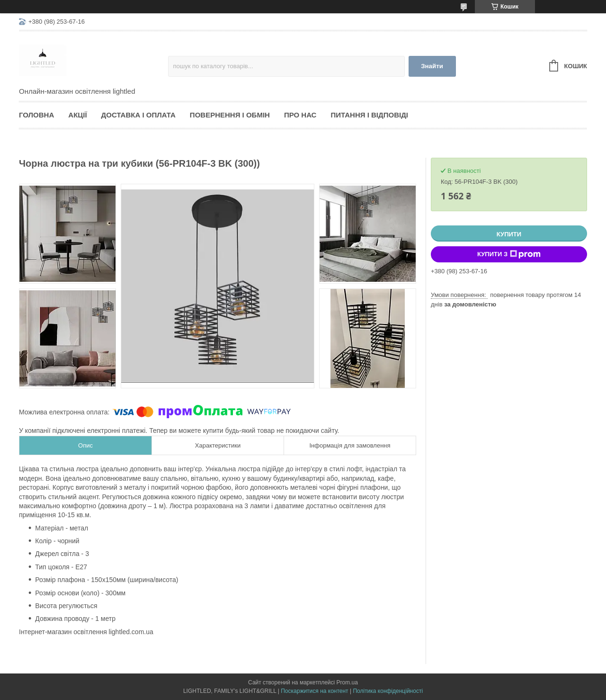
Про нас (300, 115)
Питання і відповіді (369, 115)
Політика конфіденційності (388, 691)
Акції (77, 115)
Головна (36, 115)
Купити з (509, 254)
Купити (509, 234)
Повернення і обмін (230, 115)
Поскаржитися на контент (314, 691)
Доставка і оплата (138, 115)
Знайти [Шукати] (432, 66)
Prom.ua (347, 682)
